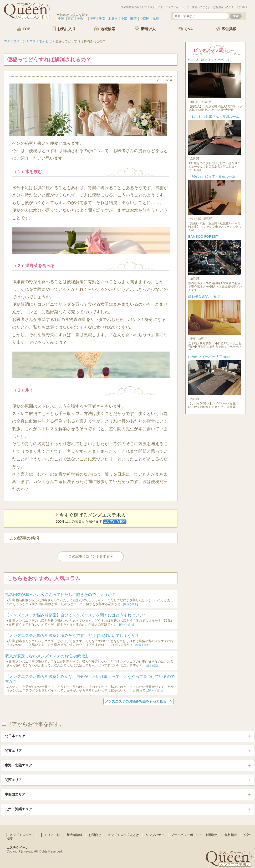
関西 (134, 19)
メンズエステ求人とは (123, 835)
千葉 (102, 19)
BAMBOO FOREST (203, 237)
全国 (61, 19)
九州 (156, 19)
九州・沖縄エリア (18, 809)
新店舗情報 (74, 835)
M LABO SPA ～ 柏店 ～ (207, 297)
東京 (71, 19)
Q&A (186, 29)
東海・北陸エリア (18, 765)
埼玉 (93, 19)
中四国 (145, 19)
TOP (23, 29)
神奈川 (82, 19)
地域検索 (105, 29)
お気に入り (64, 29)
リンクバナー (155, 835)
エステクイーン (18, 848)
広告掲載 (226, 29)
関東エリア (13, 751)
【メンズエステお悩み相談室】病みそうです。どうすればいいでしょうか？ (72, 635)
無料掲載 (231, 835)
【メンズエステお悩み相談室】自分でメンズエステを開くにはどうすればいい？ (76, 615)
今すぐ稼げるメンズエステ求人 (91, 518)
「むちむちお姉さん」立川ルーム (214, 116)
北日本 (113, 19)
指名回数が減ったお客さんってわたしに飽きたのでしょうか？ (60, 594)
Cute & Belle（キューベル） (210, 60)
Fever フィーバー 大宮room (209, 357)
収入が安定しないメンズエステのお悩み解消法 (47, 656)
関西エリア (13, 780)
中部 (124, 19)
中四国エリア (15, 794)
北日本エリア (15, 736)
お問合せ (95, 835)
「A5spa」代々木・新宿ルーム (212, 176)
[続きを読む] (131, 604)
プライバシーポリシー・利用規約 (195, 835)
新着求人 (145, 29)
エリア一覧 (52, 835)
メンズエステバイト (24, 835)
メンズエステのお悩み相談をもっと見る (138, 701)
